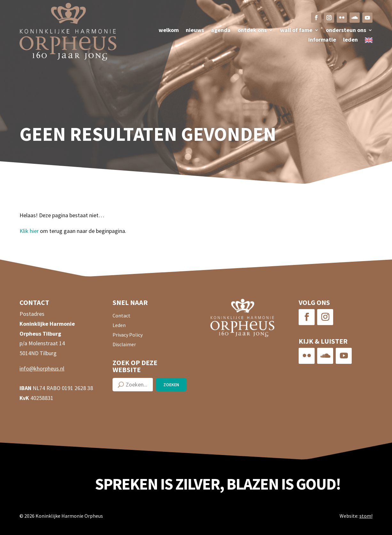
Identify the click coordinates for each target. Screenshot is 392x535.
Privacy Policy (128, 335)
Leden (350, 40)
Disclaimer (124, 345)
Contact (122, 316)
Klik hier (29, 231)
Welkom (169, 31)
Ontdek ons (252, 31)
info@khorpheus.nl (42, 368)
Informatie (322, 40)
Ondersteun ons (346, 31)
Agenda (221, 31)
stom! (366, 516)
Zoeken (171, 385)
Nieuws (195, 31)
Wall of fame (296, 31)
